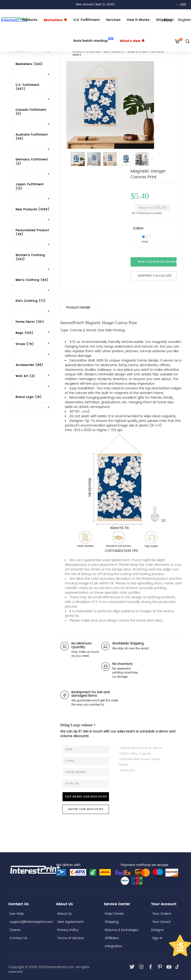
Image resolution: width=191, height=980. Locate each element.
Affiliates (112, 938)
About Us (64, 914)
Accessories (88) (29, 365)
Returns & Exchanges (122, 930)
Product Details (78, 308)
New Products (114, 52)
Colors (138, 228)
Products (30, 20)
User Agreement (70, 922)
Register (184, 20)
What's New (132, 41)
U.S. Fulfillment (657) (27, 87)
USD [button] (185, 5)
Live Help (17, 914)
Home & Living (137, 52)
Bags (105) (25, 333)
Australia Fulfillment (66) (32, 137)
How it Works (138, 20)
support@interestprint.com (31, 922)
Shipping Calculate (155, 276)
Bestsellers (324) (29, 64)
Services (113, 20)
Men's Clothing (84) (32, 280)
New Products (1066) (33, 210)
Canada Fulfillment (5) (31, 112)
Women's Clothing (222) (30, 257)
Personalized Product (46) (32, 232)
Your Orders (162, 914)
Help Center (114, 914)
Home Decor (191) (30, 322)
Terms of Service (71, 938)
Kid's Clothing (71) (31, 301)
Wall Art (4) (25, 376)
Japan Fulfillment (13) (30, 186)
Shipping (112, 922)
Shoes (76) (25, 344)
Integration (114, 946)
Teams (15, 930)
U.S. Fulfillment (87, 20)
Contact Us (18, 938)
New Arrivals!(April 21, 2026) (95, 5)
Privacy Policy (68, 930)
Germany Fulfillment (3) (32, 162)
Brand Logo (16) (29, 397)
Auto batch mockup (93, 40)
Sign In (157, 938)
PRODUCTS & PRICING (86, 52)
